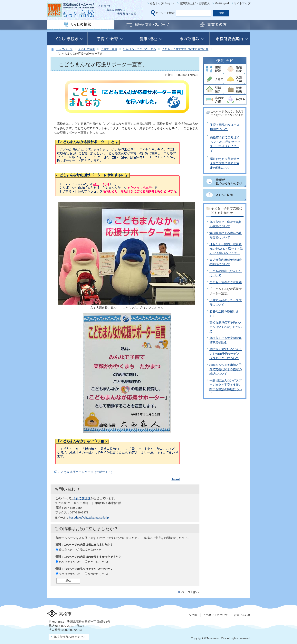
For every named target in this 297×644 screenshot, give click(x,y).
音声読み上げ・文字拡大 (195, 3)
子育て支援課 (82, 498)
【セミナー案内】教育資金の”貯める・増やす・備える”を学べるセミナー (226, 249)
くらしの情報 (87, 49)
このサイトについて (216, 615)
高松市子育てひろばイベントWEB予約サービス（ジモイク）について (226, 354)
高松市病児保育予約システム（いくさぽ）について (226, 327)
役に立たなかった (91, 550)
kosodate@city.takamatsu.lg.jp (89, 517)
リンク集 (192, 615)
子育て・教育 (109, 49)
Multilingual (222, 3)
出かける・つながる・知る (139, 49)
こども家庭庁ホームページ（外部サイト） (86, 472)
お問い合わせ (242, 615)
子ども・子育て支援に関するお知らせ (185, 49)
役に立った (66, 550)
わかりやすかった (70, 562)
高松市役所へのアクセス (70, 637)
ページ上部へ (190, 592)
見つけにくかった (99, 574)
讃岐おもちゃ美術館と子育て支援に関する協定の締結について (225, 163)
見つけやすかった (70, 574)
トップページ (64, 49)
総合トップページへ (162, 3)
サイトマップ (242, 3)
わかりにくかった (99, 562)
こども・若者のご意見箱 (226, 282)
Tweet (176, 479)
